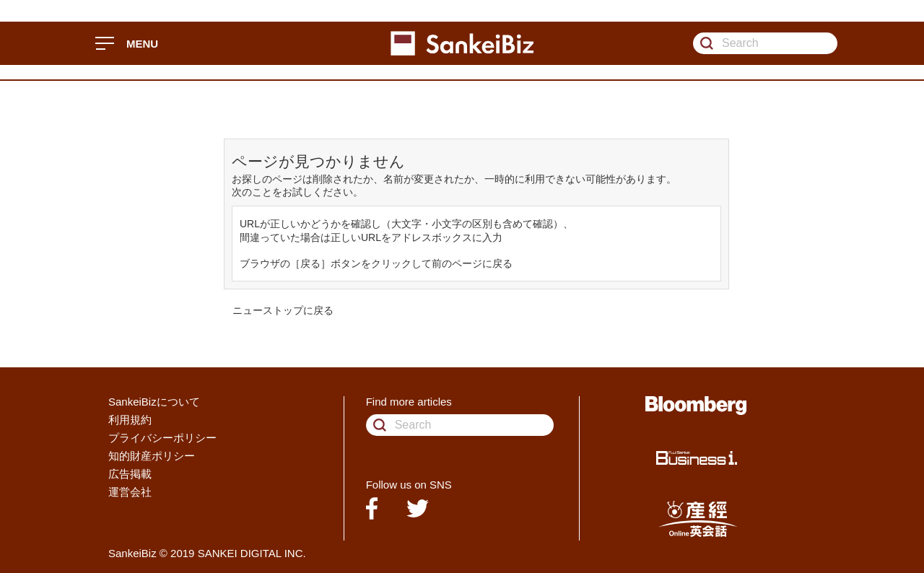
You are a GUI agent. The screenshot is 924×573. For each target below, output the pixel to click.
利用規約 (130, 420)
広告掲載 (130, 474)
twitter (418, 508)
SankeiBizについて (154, 402)
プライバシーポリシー (162, 438)
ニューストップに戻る (283, 310)
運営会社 (130, 492)
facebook (372, 508)
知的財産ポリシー (152, 456)
